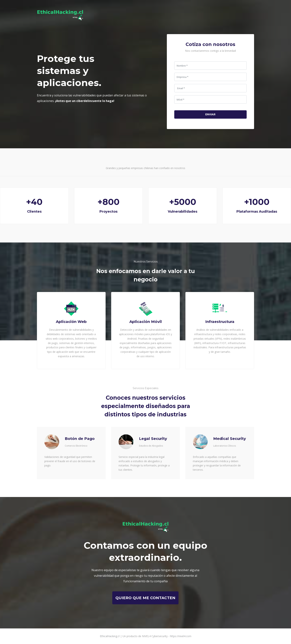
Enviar (210, 114)
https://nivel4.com (181, 636)
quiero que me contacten (145, 598)
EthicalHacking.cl (110, 636)
